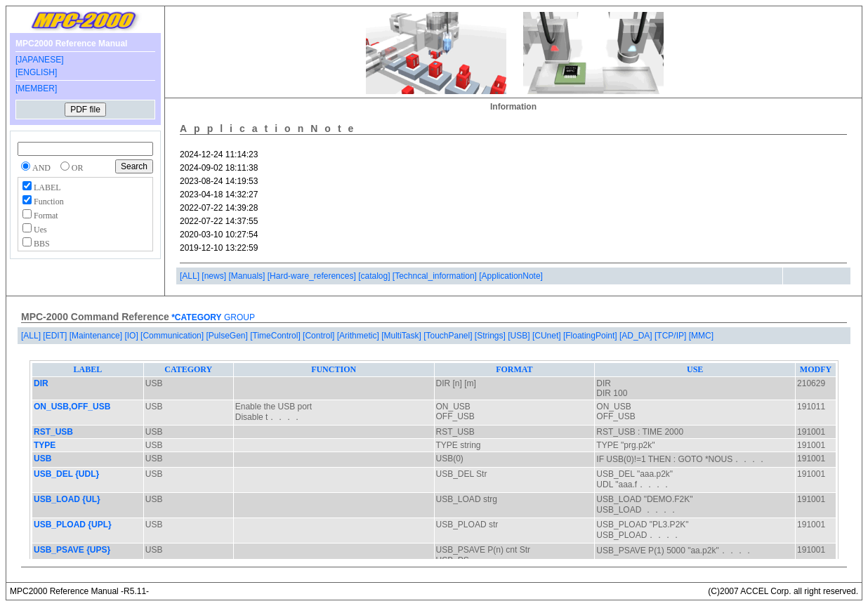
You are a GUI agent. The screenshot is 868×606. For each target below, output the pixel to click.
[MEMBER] (36, 88)
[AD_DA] (637, 336)
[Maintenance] (97, 336)
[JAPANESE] (39, 60)
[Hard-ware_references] (313, 276)
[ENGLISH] (36, 72)
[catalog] (375, 276)
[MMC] (701, 336)
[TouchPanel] (449, 336)
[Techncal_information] (436, 276)
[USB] (520, 336)
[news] (215, 276)
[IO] (132, 336)
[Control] (320, 336)
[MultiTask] (402, 336)
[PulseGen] (228, 336)
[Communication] (173, 336)
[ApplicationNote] (511, 276)
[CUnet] (548, 336)
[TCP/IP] (672, 336)
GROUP (238, 317)
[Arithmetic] (359, 336)
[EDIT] (56, 336)
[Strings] (491, 336)
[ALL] (191, 276)
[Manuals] (248, 276)
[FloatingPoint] (591, 336)
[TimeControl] (276, 336)
